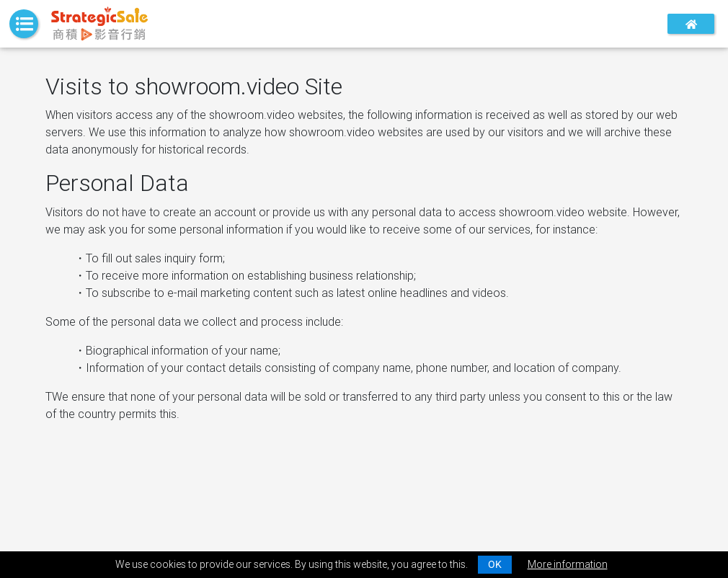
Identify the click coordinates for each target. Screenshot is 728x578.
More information (568, 564)
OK (495, 564)
